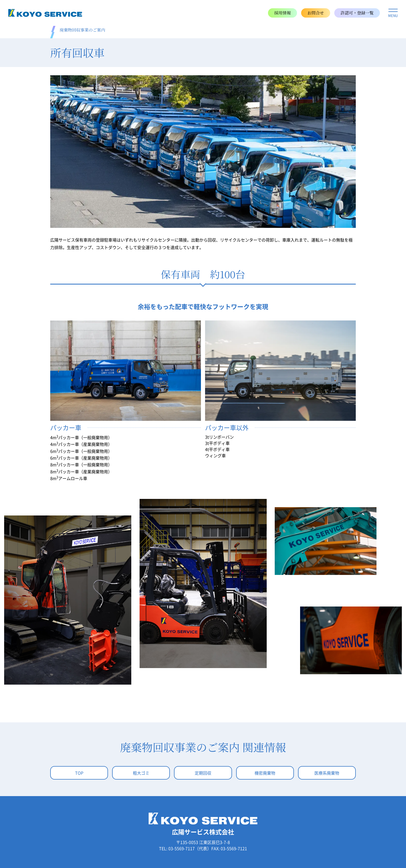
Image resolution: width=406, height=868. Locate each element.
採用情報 (282, 13)
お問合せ (316, 13)
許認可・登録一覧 (357, 13)
